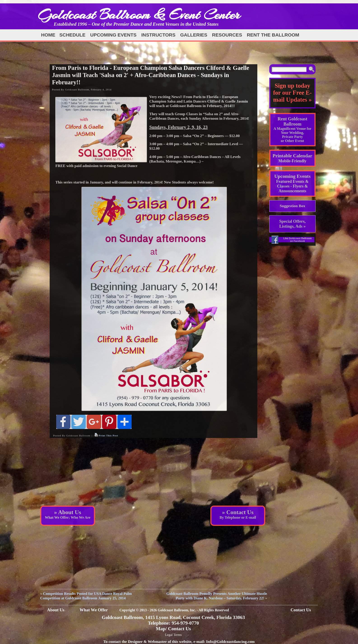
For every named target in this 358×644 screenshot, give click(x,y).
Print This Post (108, 435)
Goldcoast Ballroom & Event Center (139, 15)
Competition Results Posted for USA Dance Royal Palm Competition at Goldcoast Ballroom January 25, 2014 (86, 596)
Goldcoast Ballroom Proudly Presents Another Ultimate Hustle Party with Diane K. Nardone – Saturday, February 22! (217, 596)
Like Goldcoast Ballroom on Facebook (298, 240)
